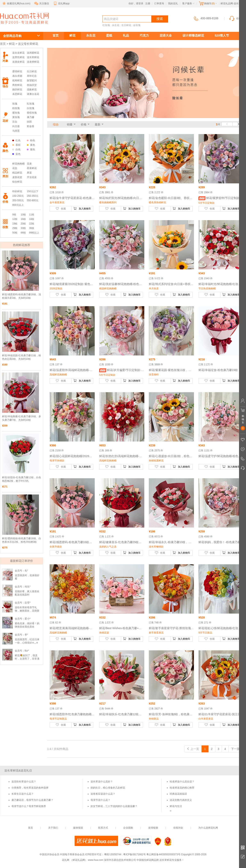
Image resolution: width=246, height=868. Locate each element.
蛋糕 (109, 35)
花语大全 (166, 35)
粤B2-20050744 (113, 854)
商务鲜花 (17, 85)
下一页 (237, 749)
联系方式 (103, 828)
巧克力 (144, 35)
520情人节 (222, 35)
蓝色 (16, 154)
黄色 (31, 145)
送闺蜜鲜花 (33, 53)
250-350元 (33, 196)
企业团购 (128, 828)
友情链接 (153, 828)
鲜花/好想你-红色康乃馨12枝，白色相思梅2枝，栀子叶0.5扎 (22, 479)
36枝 (32, 228)
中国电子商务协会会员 (72, 854)
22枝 (32, 224)
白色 (16, 149)
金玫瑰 (137, 25)
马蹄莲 (16, 131)
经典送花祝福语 (178, 794)
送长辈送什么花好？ (102, 782)
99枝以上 (34, 233)
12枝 (15, 219)
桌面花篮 (17, 177)
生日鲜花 (126, 25)
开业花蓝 (32, 177)
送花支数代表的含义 (181, 800)
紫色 (31, 149)
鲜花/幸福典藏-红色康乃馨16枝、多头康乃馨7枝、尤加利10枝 (22, 418)
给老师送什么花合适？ (182, 782)
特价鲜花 (17, 191)
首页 (56, 35)
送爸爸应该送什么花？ (103, 794)
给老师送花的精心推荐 (182, 788)
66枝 (23, 233)
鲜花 (72, 35)
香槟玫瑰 (32, 113)
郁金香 (31, 126)
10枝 (23, 215)
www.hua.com (96, 860)
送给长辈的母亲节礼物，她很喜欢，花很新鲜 (27, 611)
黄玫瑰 (16, 117)
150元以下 (33, 191)
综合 (56, 124)
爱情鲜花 (17, 71)
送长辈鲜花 (18, 26)
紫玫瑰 (16, 113)
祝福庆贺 (32, 85)
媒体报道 (78, 828)
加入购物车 (82, 208)
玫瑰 (15, 104)
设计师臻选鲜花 (193, 35)
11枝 (32, 215)
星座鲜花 (32, 168)
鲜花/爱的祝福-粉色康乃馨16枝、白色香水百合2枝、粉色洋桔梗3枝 (22, 540)
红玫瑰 (106, 25)
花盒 (15, 168)
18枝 (32, 219)
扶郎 (29, 122)
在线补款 (178, 828)
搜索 (160, 19)
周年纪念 (32, 76)
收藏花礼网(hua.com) (16, 3)
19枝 (15, 224)
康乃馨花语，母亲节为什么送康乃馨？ (32, 800)
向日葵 (16, 126)
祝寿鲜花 (17, 80)
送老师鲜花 (33, 62)
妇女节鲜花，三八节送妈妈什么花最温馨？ (114, 806)
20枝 (23, 224)
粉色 (31, 140)
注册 (148, 3)
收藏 (61, 208)
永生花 (116, 25)
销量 (70, 124)
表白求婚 (17, 76)
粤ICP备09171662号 (134, 854)
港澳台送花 (33, 94)
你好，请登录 (136, 3)
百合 (15, 122)
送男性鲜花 (18, 57)
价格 (84, 124)
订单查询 (159, 3)
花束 (29, 164)
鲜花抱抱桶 (18, 164)
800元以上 (18, 205)
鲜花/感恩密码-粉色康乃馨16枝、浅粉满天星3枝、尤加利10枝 (22, 296)
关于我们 (53, 828)
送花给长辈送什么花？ (24, 782)
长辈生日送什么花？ (23, 794)
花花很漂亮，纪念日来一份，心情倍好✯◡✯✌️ (27, 643)
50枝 (15, 233)
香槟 (16, 145)
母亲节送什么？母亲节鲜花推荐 (29, 806)
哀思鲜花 (17, 94)
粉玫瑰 (16, 108)
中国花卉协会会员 (49, 854)
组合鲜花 (17, 182)
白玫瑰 (31, 108)
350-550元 (18, 200)
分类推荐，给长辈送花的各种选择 (30, 788)
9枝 (14, 215)
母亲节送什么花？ (100, 800)
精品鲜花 (17, 173)
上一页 (193, 749)
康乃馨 (31, 117)
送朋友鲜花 (18, 62)
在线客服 (237, 18)
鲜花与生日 (176, 806)
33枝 (23, 228)
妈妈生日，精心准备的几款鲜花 (108, 788)
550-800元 (33, 200)
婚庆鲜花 (17, 90)
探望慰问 (32, 80)
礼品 (126, 35)
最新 (98, 124)
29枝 (15, 228)
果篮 (29, 173)
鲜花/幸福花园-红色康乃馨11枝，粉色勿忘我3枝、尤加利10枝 (22, 357)
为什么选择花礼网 (208, 828)
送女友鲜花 (18, 53)
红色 (16, 140)
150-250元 (18, 196)
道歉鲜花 (32, 90)
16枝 (23, 219)
